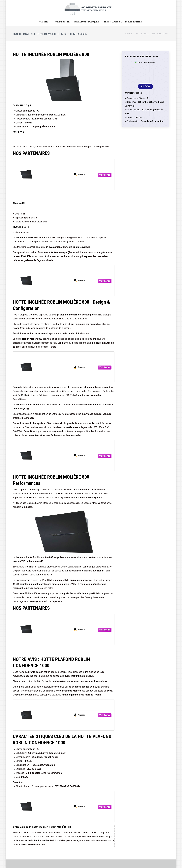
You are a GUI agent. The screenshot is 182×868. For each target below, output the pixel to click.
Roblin (24, 395)
